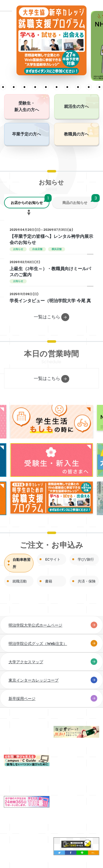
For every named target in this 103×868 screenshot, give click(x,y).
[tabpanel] (51, 40)
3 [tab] (3, 87)
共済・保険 (87, 581)
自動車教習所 (22, 563)
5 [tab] (24, 87)
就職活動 (20, 581)
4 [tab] (14, 87)
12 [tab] (99, 87)
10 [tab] (78, 87)
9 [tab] (67, 87)
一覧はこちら (51, 317)
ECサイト (53, 559)
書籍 (49, 581)
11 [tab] (89, 87)
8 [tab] (57, 87)
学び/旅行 (86, 559)
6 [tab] (35, 87)
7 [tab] (46, 87)
